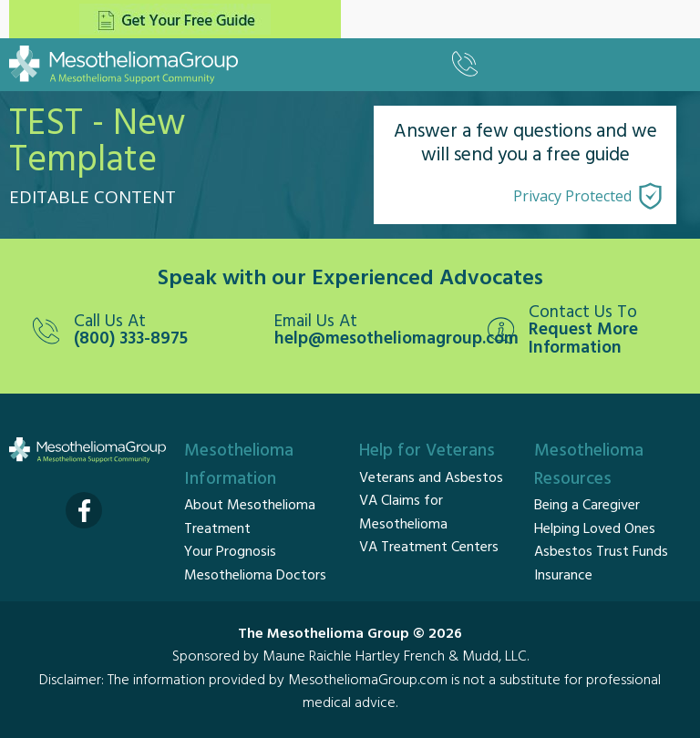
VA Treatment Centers (429, 548)
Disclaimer (70, 681)
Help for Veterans (427, 451)
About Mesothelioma (250, 506)
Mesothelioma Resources (589, 465)
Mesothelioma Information (239, 465)
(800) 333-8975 (131, 339)
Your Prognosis (230, 552)
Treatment (217, 529)
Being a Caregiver (587, 506)
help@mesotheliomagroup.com (379, 339)
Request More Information (583, 339)
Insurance (563, 576)
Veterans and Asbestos (431, 478)
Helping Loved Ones (595, 529)
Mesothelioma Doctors (255, 576)
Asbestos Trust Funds (601, 552)
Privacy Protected (572, 196)
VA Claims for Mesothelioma (403, 513)
